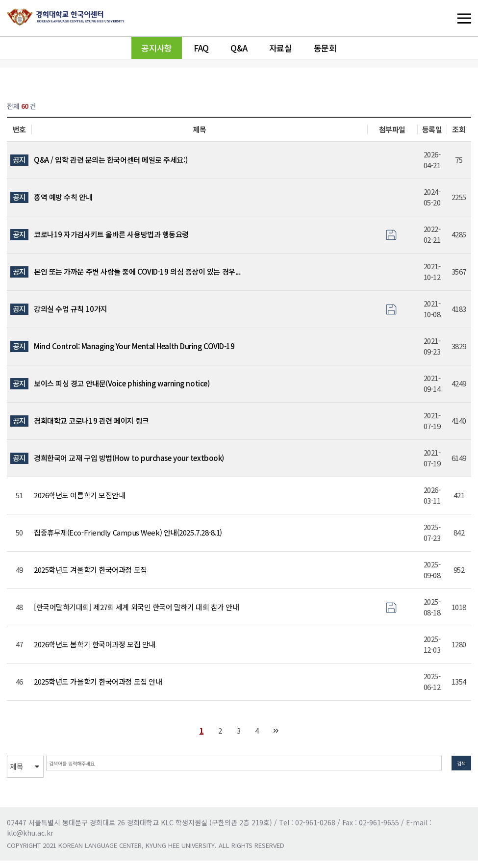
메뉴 (444, 18)
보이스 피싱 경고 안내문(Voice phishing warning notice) (122, 383)
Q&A (239, 48)
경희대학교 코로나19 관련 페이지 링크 (91, 421)
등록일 (432, 129)
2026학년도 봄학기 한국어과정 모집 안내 (95, 644)
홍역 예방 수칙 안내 (63, 197)
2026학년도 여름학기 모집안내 (79, 495)
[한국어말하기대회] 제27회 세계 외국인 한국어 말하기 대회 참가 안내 (136, 607)
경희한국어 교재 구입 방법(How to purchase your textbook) (129, 458)
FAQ (201, 48)
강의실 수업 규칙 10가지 (71, 309)
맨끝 (276, 731)
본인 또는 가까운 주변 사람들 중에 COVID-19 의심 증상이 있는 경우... (137, 271)
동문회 (325, 48)
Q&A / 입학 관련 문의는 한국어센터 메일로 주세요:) (111, 160)
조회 (459, 129)
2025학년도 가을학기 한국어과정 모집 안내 (98, 681)
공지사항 (156, 48)
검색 (456, 766)
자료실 (281, 48)
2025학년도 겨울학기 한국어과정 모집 (90, 570)
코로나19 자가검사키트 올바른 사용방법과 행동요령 (111, 234)
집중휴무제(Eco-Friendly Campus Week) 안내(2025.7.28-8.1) (128, 532)
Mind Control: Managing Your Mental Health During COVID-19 (134, 346)
